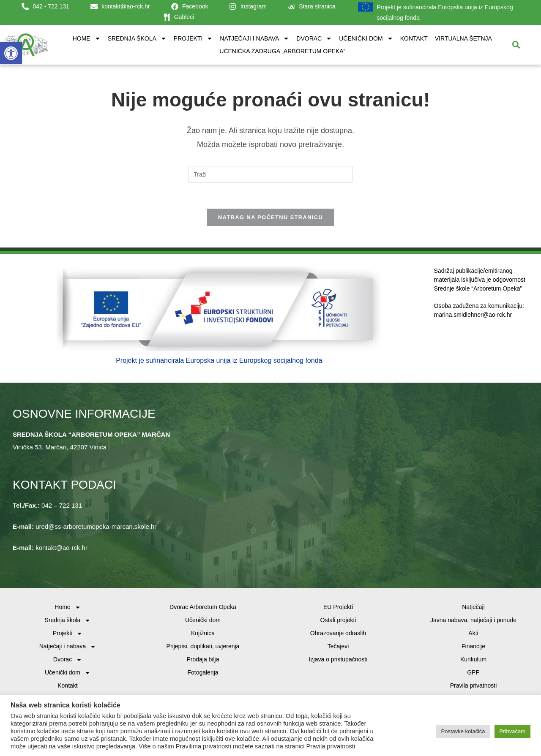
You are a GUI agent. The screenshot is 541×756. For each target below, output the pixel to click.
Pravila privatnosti (474, 685)
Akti (473, 633)
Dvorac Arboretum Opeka (203, 607)
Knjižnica (203, 633)
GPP (473, 672)
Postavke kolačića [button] (463, 731)
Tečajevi (338, 646)
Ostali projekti (338, 620)
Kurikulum (473, 659)
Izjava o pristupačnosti (338, 659)
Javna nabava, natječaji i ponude (473, 620)
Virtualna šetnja (463, 38)
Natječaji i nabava (254, 38)
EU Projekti (338, 607)
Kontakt (414, 38)
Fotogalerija (203, 672)
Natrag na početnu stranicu (270, 217)
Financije (473, 646)
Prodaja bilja (203, 659)
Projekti (193, 38)
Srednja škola (137, 38)
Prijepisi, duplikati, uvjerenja (203, 646)
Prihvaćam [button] (512, 731)
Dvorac (314, 38)
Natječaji (473, 607)
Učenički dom (366, 38)
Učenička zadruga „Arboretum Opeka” (282, 51)
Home (87, 38)
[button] (11, 53)
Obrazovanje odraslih (338, 633)
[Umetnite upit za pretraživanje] (270, 174)
